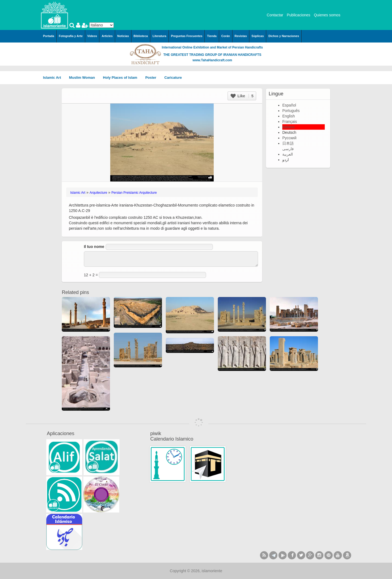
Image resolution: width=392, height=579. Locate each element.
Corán (226, 36)
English (289, 116)
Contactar (275, 15)
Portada (49, 36)
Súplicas (258, 36)
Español (289, 105)
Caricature (173, 78)
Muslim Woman (84, 78)
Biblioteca (141, 36)
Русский (289, 138)
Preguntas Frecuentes (187, 36)
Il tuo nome (94, 247)
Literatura (159, 36)
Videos (92, 36)
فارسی (288, 149)
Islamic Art (54, 78)
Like (242, 96)
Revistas (241, 36)
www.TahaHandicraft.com (212, 60)
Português (291, 111)
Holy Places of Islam (122, 78)
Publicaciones (298, 15)
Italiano (288, 127)
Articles (107, 36)
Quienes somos (327, 15)
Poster (153, 78)
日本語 (288, 143)
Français (290, 122)
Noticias (123, 36)
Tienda (212, 36)
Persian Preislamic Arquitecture (134, 193)
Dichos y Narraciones (284, 36)
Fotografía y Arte (71, 36)
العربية (288, 154)
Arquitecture (98, 193)
